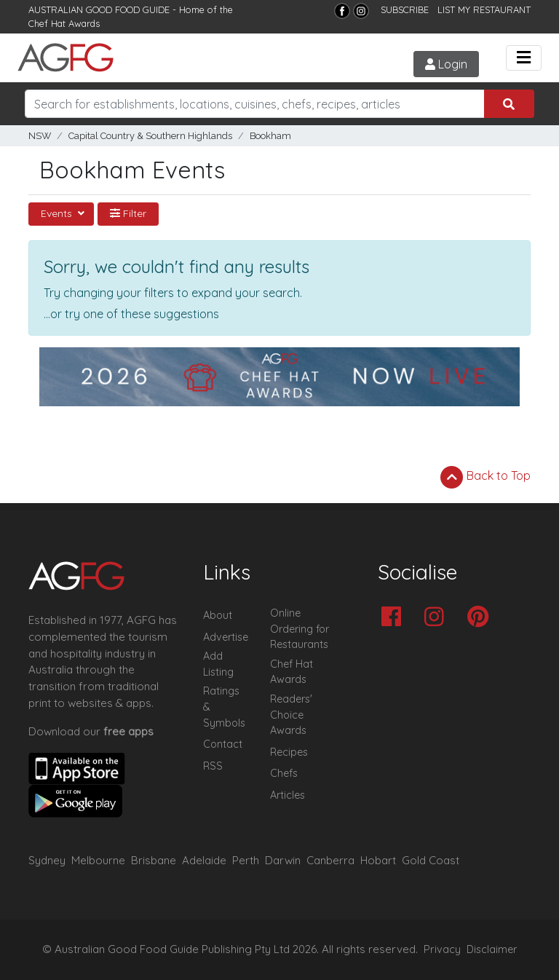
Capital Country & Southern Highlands (150, 136)
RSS (213, 766)
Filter (128, 213)
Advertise (226, 637)
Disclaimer (492, 949)
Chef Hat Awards (64, 23)
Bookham (270, 136)
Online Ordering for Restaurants (300, 629)
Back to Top (485, 477)
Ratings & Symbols (224, 707)
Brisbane (154, 860)
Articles (288, 795)
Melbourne (98, 860)
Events (58, 213)
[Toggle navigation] (524, 58)
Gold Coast (431, 860)
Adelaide (204, 860)
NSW (40, 136)
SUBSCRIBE (405, 9)
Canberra (330, 860)
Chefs (284, 773)
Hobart (378, 860)
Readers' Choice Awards (291, 715)
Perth (246, 860)
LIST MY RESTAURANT (484, 9)
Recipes (289, 752)
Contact (223, 744)
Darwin (283, 860)
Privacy (442, 949)
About (218, 615)
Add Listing (218, 664)
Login (446, 64)
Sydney (47, 860)
